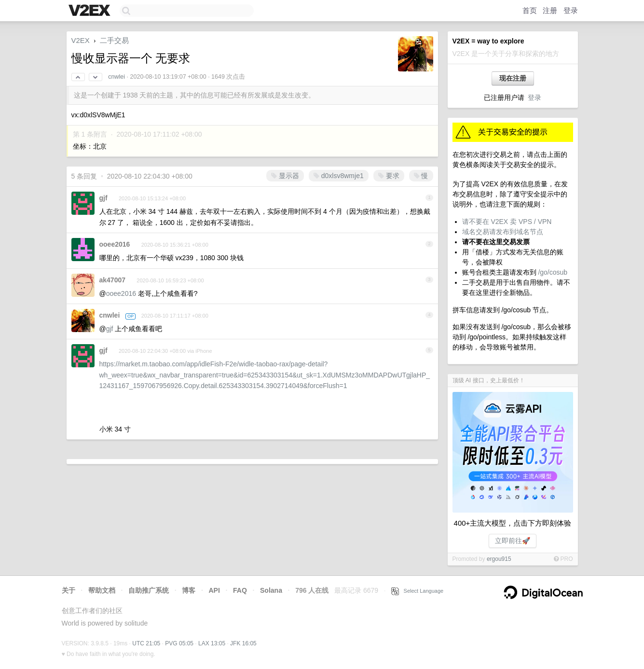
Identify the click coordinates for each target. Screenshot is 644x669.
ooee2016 (115, 244)
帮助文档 (102, 590)
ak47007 (113, 280)
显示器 (285, 176)
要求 (389, 176)
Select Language (417, 591)
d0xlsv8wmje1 (339, 176)
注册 (550, 10)
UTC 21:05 (146, 643)
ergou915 (499, 559)
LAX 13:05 (212, 643)
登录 (571, 10)
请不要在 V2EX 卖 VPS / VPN (507, 222)
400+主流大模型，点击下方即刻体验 (513, 523)
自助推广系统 (149, 590)
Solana (271, 590)
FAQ (240, 590)
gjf (103, 198)
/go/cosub (553, 272)
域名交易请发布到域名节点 (503, 232)
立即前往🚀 (513, 541)
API (214, 590)
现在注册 (513, 78)
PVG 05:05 (179, 643)
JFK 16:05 (243, 643)
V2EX (81, 40)
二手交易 (114, 40)
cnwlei (116, 77)
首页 (530, 10)
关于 (69, 590)
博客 (189, 590)
